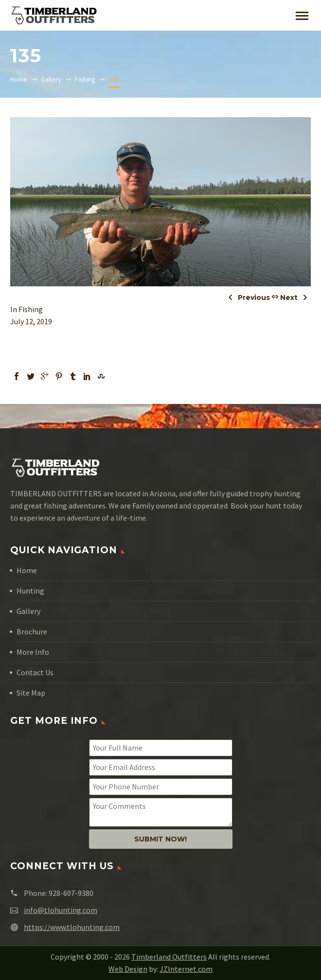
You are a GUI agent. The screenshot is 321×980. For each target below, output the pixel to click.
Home (27, 570)
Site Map (31, 693)
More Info (33, 652)
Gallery (28, 611)
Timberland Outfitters (169, 957)
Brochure (32, 631)
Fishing (31, 309)
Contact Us (35, 672)
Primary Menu (302, 16)
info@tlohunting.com (61, 910)
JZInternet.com (186, 969)
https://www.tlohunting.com (72, 927)
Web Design (128, 969)
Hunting (30, 591)
